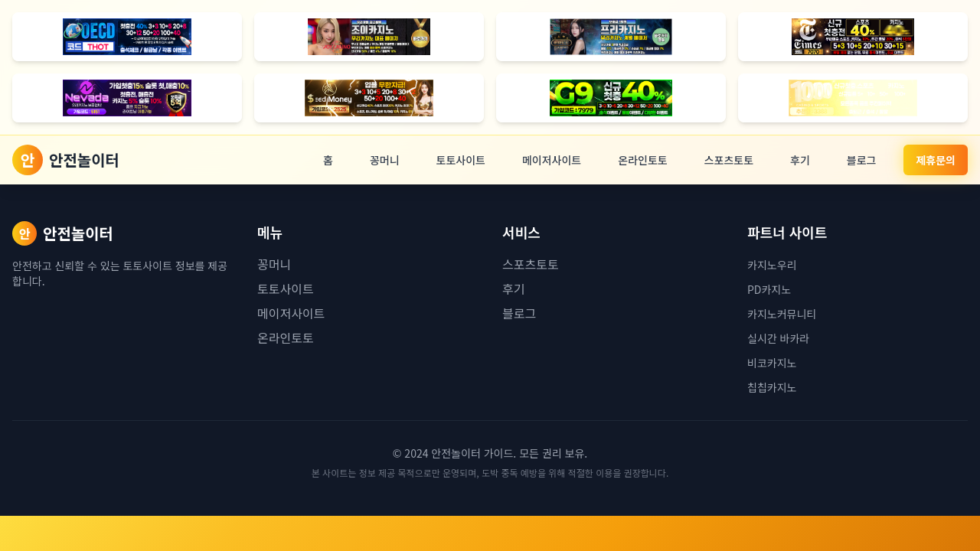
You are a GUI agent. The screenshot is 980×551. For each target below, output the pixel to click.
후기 (800, 160)
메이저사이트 (552, 160)
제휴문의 (936, 160)
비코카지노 (772, 363)
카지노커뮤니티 (782, 314)
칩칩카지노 (772, 387)
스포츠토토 (729, 160)
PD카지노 (769, 289)
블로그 (862, 160)
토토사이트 (461, 160)
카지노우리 (772, 265)
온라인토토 (642, 160)
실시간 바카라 (778, 338)
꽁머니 (385, 160)
